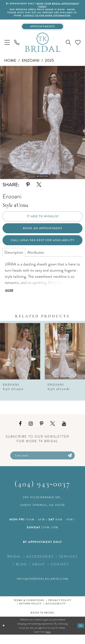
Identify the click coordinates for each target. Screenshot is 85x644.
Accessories (40, 566)
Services (68, 566)
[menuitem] (7, 45)
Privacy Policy (60, 610)
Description (14, 260)
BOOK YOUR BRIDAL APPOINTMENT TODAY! (51, 6)
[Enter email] (43, 464)
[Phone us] (17, 45)
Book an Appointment (43, 233)
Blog (21, 574)
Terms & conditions (29, 610)
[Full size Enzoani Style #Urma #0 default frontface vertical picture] (42, 125)
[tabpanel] (42, 125)
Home (10, 63)
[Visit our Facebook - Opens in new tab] (20, 432)
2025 (49, 63)
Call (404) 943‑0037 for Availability (44, 247)
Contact (60, 574)
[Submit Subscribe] (69, 464)
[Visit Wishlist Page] (78, 45)
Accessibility (56, 613)
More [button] (10, 298)
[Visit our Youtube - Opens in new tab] (64, 432)
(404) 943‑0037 (42, 494)
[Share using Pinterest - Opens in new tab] (28, 187)
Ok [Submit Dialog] (81, 635)
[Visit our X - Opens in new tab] (53, 432)
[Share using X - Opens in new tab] (39, 187)
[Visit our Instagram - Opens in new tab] (31, 432)
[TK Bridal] (42, 45)
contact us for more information (50, 18)
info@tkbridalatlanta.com (42, 588)
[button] (7, 45)
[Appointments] (43, 29)
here (48, 641)
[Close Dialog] (4, 635)
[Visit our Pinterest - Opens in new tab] (42, 432)
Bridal (14, 566)
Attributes (36, 260)
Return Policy (30, 613)
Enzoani (31, 63)
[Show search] (68, 45)
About (39, 574)
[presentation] (20, 360)
